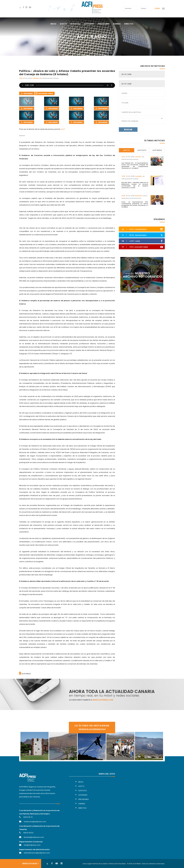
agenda (117, 24)
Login (157, 8)
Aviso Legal (87, 864)
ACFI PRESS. (137, 864)
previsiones (104, 24)
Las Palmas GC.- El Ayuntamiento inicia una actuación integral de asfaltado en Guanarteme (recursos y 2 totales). (135, 166)
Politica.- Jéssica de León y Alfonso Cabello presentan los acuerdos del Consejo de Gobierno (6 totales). (67, 73)
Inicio (53, 24)
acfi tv (63, 24)
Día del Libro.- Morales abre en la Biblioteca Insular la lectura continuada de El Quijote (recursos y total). (135, 185)
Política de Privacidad (117, 864)
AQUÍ (63, 129)
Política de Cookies (100, 864)
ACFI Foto (142, 150)
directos (129, 24)
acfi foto (75, 24)
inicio (81, 782)
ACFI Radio (157, 150)
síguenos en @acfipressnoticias (92, 729)
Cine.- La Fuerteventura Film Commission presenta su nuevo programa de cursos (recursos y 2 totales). (135, 204)
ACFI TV (126, 150)
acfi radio (89, 24)
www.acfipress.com (103, 700)
